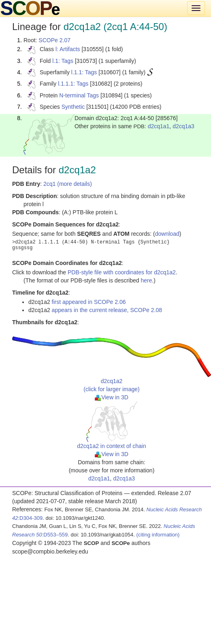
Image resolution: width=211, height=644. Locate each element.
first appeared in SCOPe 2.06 (89, 302)
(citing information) (158, 535)
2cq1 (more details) (68, 184)
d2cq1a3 (183, 126)
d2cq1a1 (159, 126)
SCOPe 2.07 (54, 40)
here (146, 280)
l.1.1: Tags (84, 72)
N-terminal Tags (79, 95)
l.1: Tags (63, 61)
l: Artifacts (68, 49)
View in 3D (112, 397)
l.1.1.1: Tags (73, 84)
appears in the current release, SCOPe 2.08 (107, 310)
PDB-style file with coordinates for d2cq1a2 (122, 272)
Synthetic (73, 107)
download (167, 234)
